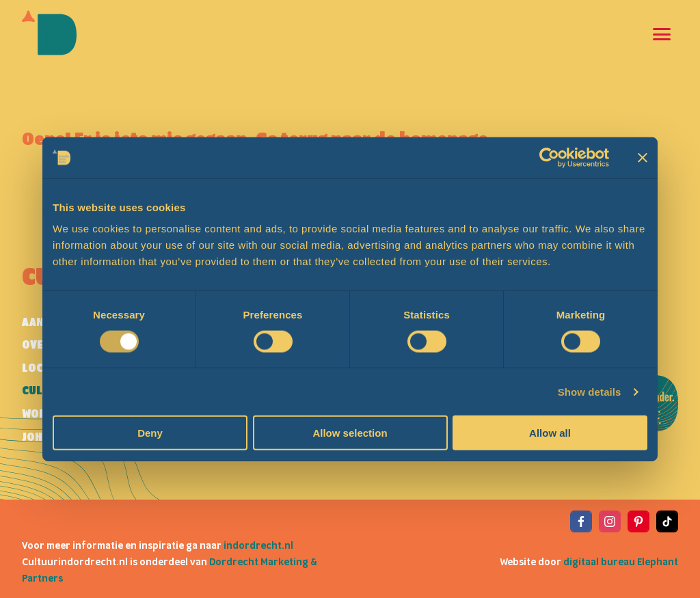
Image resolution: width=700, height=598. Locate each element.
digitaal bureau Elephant (621, 562)
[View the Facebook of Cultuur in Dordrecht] (581, 521)
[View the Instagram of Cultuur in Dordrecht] (610, 521)
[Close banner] (643, 157)
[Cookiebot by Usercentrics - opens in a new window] (549, 157)
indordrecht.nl (258, 546)
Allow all (550, 433)
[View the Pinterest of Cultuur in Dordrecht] (638, 521)
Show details (590, 391)
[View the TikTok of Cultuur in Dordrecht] (667, 521)
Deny (150, 433)
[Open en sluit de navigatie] (662, 34)
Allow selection (350, 433)
